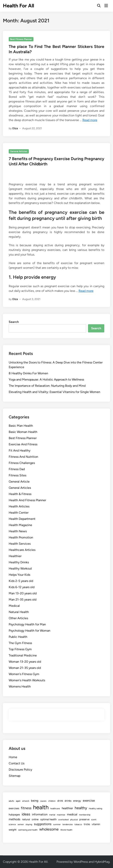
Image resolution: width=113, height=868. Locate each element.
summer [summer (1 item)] (57, 824)
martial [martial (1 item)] (52, 815)
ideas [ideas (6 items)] (26, 814)
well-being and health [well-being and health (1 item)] (28, 830)
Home (13, 757)
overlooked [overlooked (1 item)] (63, 820)
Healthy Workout (20, 568)
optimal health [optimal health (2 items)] (48, 819)
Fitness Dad (17, 469)
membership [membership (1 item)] (85, 815)
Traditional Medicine (23, 655)
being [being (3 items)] (35, 801)
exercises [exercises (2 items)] (14, 808)
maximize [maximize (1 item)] (61, 815)
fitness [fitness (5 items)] (26, 808)
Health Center (19, 513)
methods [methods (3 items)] (15, 819)
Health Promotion (21, 537)
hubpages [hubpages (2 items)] (14, 814)
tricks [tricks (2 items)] (87, 824)
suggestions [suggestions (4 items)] (43, 824)
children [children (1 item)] (52, 801)
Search (14, 322)
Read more (90, 120)
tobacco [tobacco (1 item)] (78, 824)
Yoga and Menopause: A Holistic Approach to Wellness (46, 379)
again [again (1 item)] (18, 801)
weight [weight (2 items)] (13, 830)
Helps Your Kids (19, 575)
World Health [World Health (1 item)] (66, 830)
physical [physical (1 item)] (74, 820)
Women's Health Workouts (27, 680)
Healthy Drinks (19, 562)
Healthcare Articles (22, 550)
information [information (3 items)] (40, 814)
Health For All (18, 6)
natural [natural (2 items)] (26, 819)
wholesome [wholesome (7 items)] (49, 829)
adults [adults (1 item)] (11, 801)
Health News (18, 531)
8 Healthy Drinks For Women (28, 373)
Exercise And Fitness (23, 444)
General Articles (19, 151)
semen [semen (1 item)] (21, 824)
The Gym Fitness (20, 643)
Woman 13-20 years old (25, 662)
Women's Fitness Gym (24, 674)
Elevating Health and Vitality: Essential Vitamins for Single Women (54, 392)
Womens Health (20, 686)
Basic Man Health (21, 426)
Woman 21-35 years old (25, 668)
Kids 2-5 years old (21, 581)
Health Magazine (20, 525)
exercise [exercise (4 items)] (89, 800)
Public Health (18, 637)
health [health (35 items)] (41, 807)
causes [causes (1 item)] (43, 801)
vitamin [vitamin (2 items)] (96, 824)
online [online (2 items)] (35, 819)
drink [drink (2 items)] (60, 801)
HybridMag (102, 862)
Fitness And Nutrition (23, 457)
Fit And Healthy (20, 450)
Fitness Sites (18, 475)
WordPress (81, 862)
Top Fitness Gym (20, 649)
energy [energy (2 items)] (77, 801)
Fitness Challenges (22, 463)
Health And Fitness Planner (27, 500)
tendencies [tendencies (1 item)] (68, 824)
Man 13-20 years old (23, 593)
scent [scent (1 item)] (94, 820)
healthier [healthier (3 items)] (67, 808)
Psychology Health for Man (27, 624)
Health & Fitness (20, 494)
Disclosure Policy (20, 770)
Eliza (15, 128)
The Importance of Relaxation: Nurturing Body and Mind (47, 386)
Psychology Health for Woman (30, 631)
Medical (14, 606)
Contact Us (17, 763)
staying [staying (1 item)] (29, 824)
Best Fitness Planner (21, 39)
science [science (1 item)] (12, 824)
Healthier (15, 556)
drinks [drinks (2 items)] (68, 801)
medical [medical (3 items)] (72, 814)
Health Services (20, 544)
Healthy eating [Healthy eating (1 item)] (95, 809)
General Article (19, 482)
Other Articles (18, 618)
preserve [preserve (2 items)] (84, 819)
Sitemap (15, 776)
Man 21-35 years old (23, 600)
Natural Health (19, 612)
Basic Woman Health (23, 432)
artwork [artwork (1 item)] (26, 801)
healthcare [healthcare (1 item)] (55, 809)
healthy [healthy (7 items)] (81, 808)
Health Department (22, 519)
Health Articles (19, 506)
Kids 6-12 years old (22, 587)
